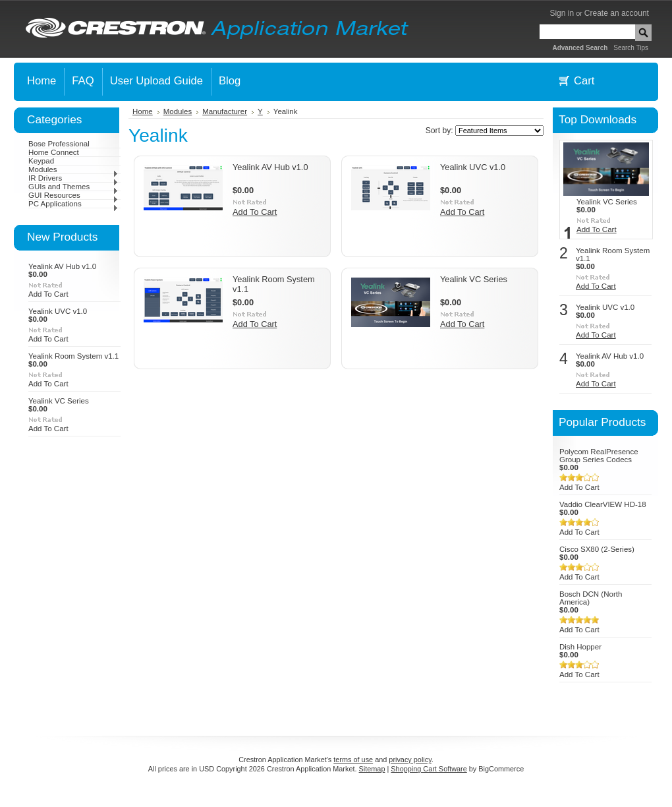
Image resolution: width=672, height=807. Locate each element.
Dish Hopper (580, 647)
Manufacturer (225, 111)
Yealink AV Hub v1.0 (62, 266)
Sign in (562, 13)
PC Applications (73, 204)
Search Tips (631, 48)
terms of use (353, 760)
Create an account (617, 13)
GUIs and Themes (73, 187)
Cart (584, 81)
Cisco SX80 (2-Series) (597, 549)
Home (143, 111)
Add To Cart (48, 294)
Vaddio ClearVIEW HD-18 (603, 504)
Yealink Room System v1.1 (73, 356)
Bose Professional (59, 144)
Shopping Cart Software (429, 769)
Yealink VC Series (59, 401)
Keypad (41, 161)
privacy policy (410, 760)
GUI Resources (73, 195)
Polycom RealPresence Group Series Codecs (599, 456)
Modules (73, 169)
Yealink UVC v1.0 (58, 311)
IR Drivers (73, 178)
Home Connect (54, 152)
